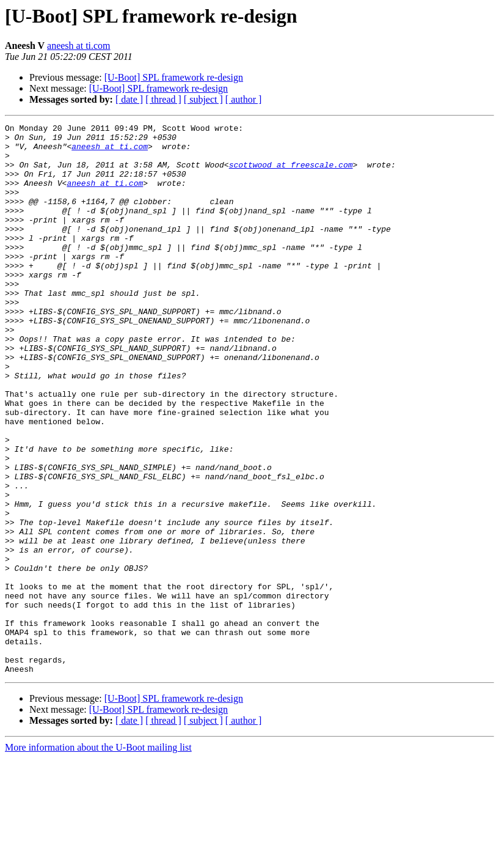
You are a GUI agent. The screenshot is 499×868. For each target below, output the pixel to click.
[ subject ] (203, 99)
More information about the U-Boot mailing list (98, 857)
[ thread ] (163, 99)
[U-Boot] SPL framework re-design (174, 77)
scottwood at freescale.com (291, 174)
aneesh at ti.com (79, 46)
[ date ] (129, 99)
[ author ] (244, 99)
